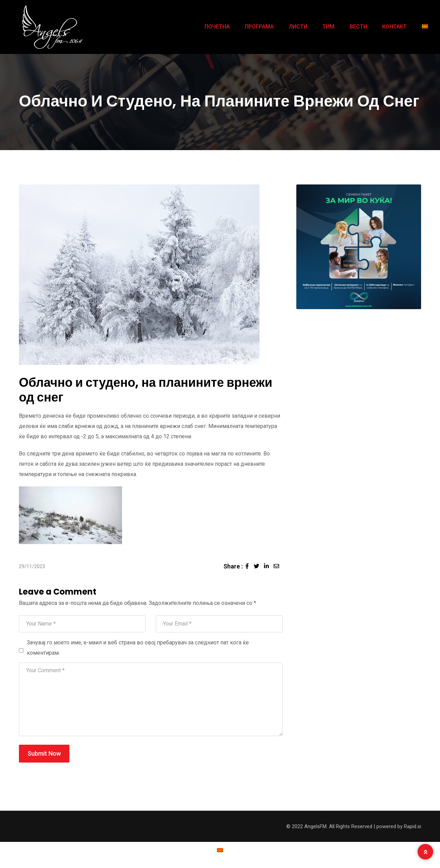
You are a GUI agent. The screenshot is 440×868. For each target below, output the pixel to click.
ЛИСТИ (298, 27)
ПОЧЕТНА (217, 27)
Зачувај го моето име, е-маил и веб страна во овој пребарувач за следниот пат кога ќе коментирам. (138, 648)
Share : (233, 566)
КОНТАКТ (394, 27)
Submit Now (44, 753)
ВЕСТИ (358, 27)
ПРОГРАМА (259, 27)
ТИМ (328, 27)
